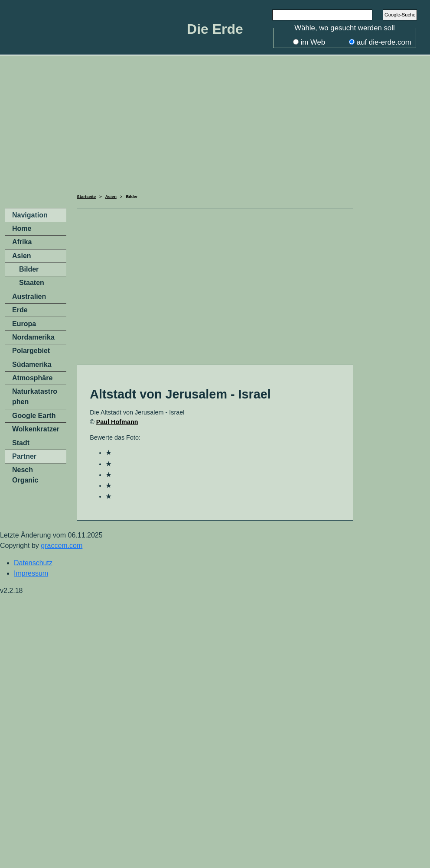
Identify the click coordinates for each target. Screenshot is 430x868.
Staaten (32, 283)
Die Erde (215, 29)
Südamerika (32, 364)
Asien (111, 196)
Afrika (22, 242)
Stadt (21, 443)
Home (22, 228)
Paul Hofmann (117, 422)
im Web (313, 42)
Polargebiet (31, 351)
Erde (20, 310)
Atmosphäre (32, 378)
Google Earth (34, 416)
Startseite (86, 196)
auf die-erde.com (384, 42)
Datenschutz (33, 563)
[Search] (322, 15)
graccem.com (62, 546)
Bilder (29, 269)
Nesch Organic (25, 475)
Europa (24, 324)
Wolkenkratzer (36, 429)
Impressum (31, 573)
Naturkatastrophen (35, 397)
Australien (29, 296)
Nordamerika (33, 337)
